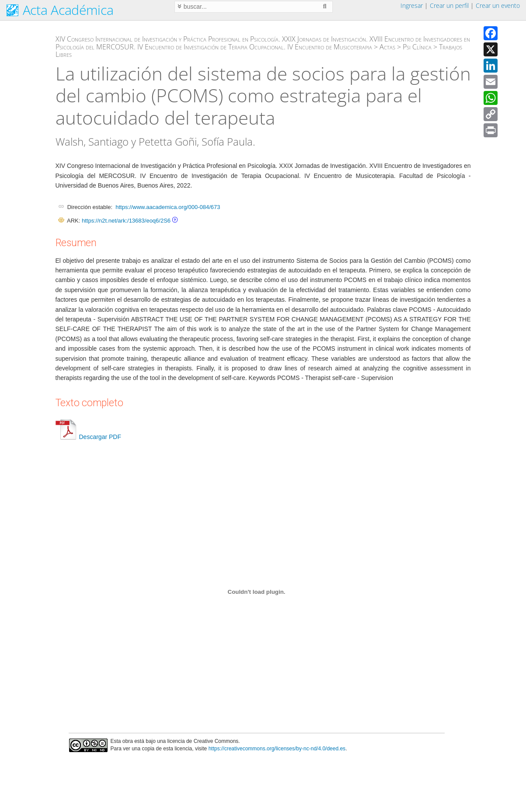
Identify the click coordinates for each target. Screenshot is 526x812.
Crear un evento (498, 5)
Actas (387, 47)
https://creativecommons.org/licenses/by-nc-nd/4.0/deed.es (277, 749)
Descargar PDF (88, 437)
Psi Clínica (417, 47)
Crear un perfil (449, 5)
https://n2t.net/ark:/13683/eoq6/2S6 (126, 221)
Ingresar (412, 5)
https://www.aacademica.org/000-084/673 (168, 207)
